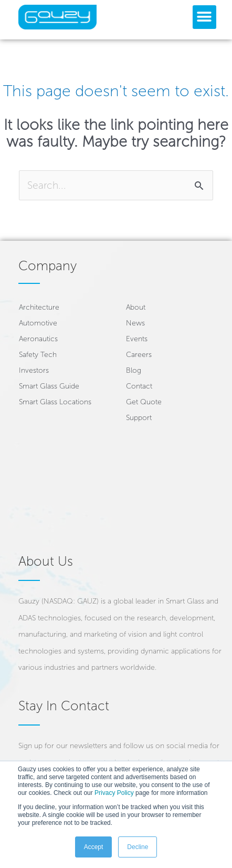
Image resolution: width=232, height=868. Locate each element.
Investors (34, 370)
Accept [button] (94, 847)
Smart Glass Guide (49, 386)
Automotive (38, 323)
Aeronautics (38, 339)
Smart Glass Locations (55, 402)
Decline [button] (138, 847)
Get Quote (144, 402)
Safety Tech (38, 355)
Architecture (39, 307)
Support (139, 418)
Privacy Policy (114, 793)
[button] (204, 17)
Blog (134, 370)
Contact (139, 386)
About (136, 307)
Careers (139, 355)
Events (137, 339)
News (135, 323)
